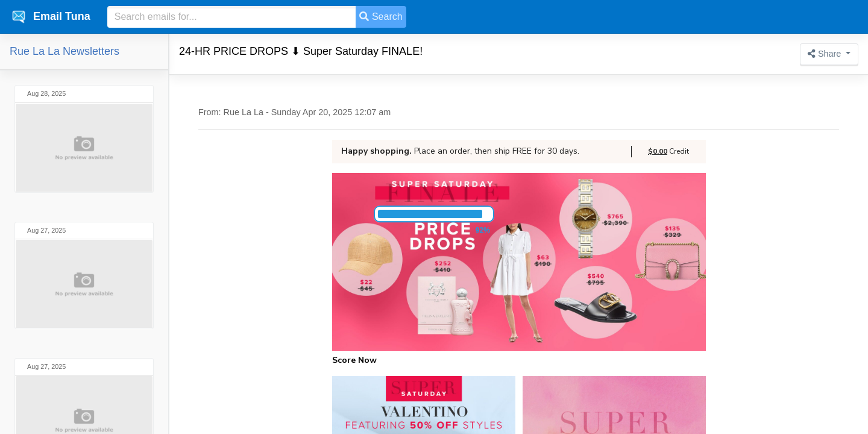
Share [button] (826, 54)
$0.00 (658, 151)
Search (381, 17)
